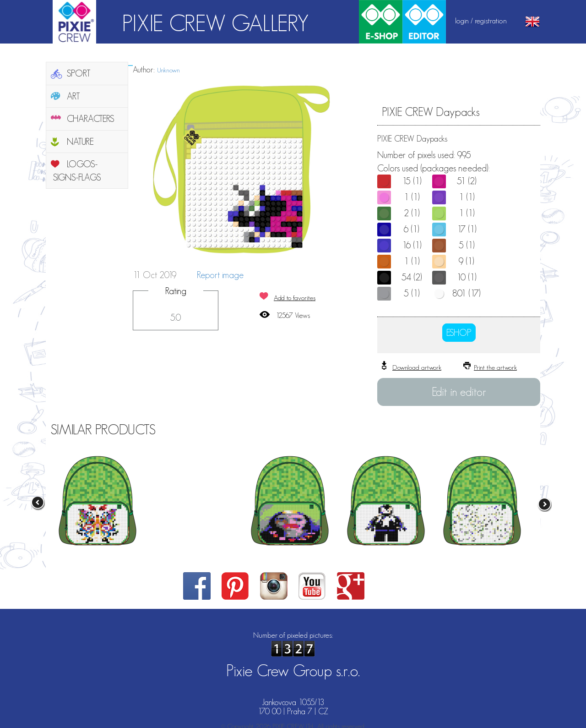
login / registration (481, 21)
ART (73, 96)
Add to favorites (295, 298)
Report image (220, 275)
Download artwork (417, 367)
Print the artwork (495, 367)
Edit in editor (459, 392)
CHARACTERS (91, 119)
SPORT (79, 73)
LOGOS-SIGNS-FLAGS (77, 171)
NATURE (80, 142)
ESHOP (459, 333)
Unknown (168, 70)
